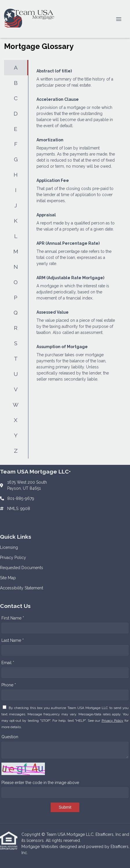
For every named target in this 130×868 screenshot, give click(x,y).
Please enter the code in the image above (40, 783)
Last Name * (13, 640)
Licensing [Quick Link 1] (9, 547)
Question (10, 737)
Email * (8, 663)
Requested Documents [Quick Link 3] (22, 568)
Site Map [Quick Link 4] (8, 578)
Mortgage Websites (40, 847)
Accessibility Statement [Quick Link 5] (22, 588)
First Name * (13, 618)
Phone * (9, 685)
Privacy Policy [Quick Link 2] (13, 558)
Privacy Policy (112, 721)
